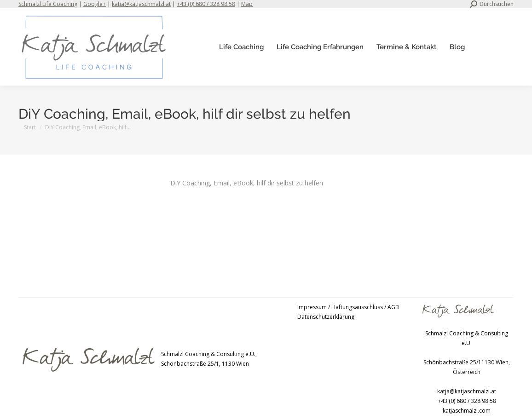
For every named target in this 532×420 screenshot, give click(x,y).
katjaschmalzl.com (467, 411)
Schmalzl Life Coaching (48, 4)
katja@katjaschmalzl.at (141, 4)
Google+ (95, 4)
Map (247, 4)
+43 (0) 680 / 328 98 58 (206, 4)
